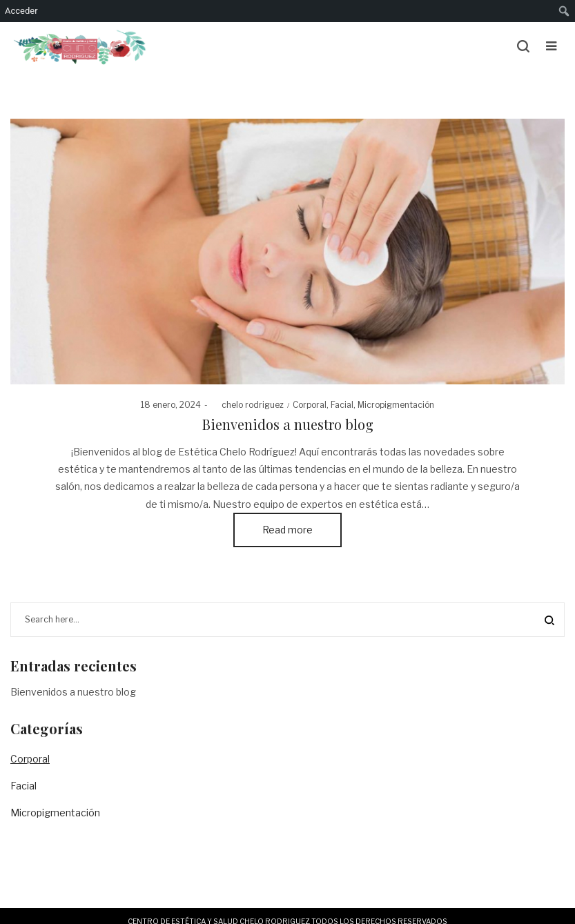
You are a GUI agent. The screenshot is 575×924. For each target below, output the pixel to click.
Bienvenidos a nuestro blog (288, 424)
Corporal (310, 405)
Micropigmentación (396, 405)
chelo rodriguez (247, 405)
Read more (287, 530)
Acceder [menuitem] (21, 11)
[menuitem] (564, 11)
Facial (342, 405)
